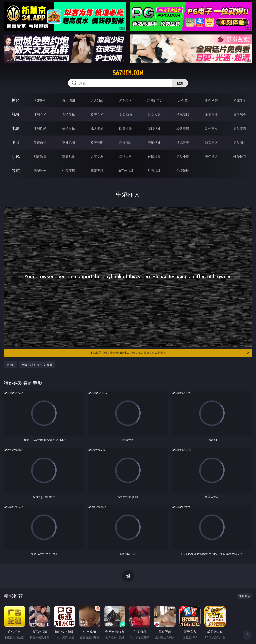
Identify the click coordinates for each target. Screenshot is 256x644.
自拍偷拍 (69, 114)
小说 (16, 156)
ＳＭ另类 (240, 114)
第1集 (10, 365)
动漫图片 (126, 143)
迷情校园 (154, 157)
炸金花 (183, 100)
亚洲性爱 (40, 128)
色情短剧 (183, 171)
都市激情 (40, 157)
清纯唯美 (183, 143)
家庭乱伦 (69, 157)
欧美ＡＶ (97, 114)
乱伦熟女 (211, 128)
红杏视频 (154, 171)
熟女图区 (211, 143)
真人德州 (69, 100)
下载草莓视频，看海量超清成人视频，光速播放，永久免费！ (170, 353)
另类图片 (240, 143)
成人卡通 (97, 128)
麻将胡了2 (154, 100)
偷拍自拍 (69, 128)
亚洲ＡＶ (40, 114)
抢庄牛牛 (240, 100)
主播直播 (211, 114)
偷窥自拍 (40, 143)
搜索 (180, 83)
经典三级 (183, 128)
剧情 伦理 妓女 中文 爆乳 (37, 365)
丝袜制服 (183, 114)
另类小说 (183, 157)
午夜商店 (69, 171)
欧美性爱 (126, 128)
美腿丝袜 (154, 143)
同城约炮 (40, 171)
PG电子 (40, 100)
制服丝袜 (154, 128)
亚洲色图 (69, 143)
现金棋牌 (211, 100)
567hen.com (128, 73)
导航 (16, 170)
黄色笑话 (211, 157)
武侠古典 (126, 157)
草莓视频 (97, 171)
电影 (16, 128)
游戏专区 (126, 100)
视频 (16, 114)
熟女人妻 (154, 114)
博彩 (16, 100)
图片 (16, 142)
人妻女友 (97, 157)
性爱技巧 (240, 157)
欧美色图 (97, 143)
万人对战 (97, 100)
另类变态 (240, 128)
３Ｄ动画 (126, 114)
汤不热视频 (126, 171)
